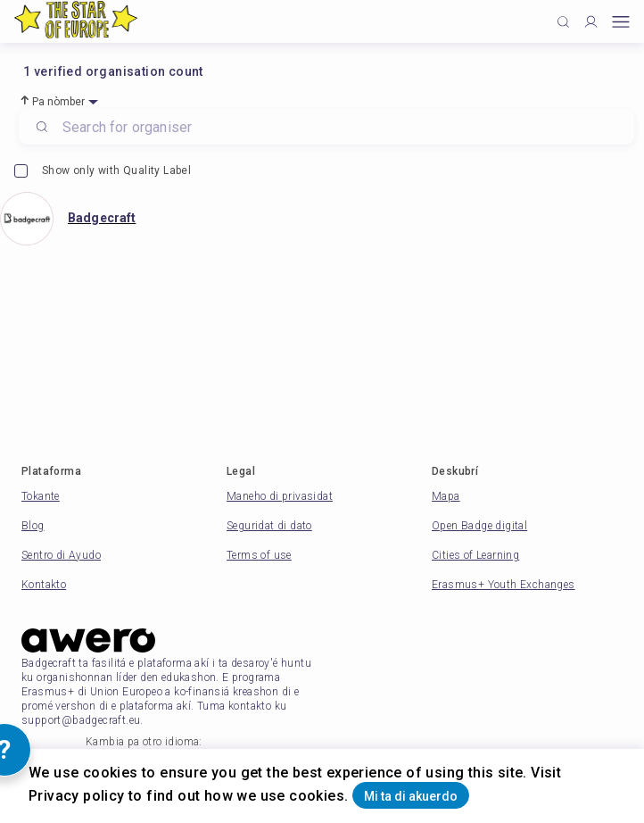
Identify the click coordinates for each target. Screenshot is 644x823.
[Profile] (591, 22)
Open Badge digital (479, 526)
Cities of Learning (475, 555)
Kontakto (44, 585)
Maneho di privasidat (280, 496)
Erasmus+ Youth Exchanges (504, 585)
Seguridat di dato (269, 526)
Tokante (41, 496)
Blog (33, 526)
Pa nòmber (59, 102)
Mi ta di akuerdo (411, 796)
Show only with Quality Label (103, 171)
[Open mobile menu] (621, 22)
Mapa (446, 496)
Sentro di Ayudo (61, 555)
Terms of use (259, 555)
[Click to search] (563, 22)
